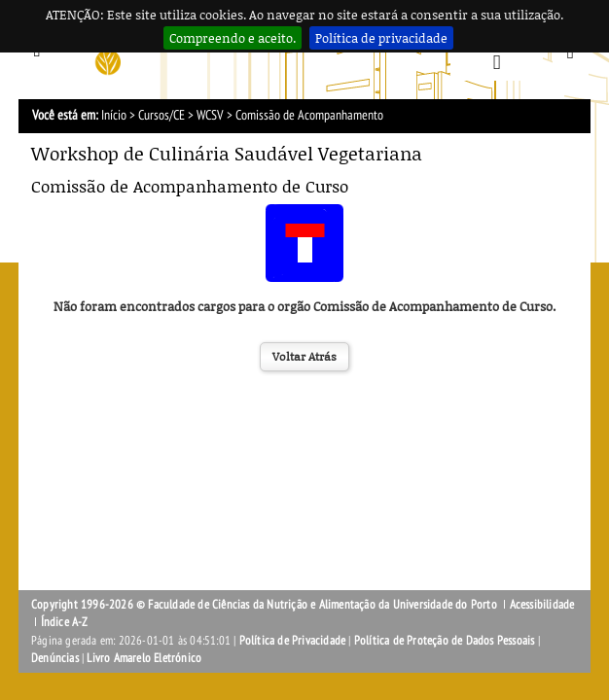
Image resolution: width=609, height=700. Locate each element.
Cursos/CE (161, 115)
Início (114, 115)
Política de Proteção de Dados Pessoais (445, 641)
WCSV (210, 115)
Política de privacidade (381, 38)
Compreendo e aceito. (233, 38)
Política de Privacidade (293, 641)
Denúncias (55, 658)
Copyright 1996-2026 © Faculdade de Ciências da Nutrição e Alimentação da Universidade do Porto (266, 605)
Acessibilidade (542, 605)
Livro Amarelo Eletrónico (144, 658)
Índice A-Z (65, 622)
